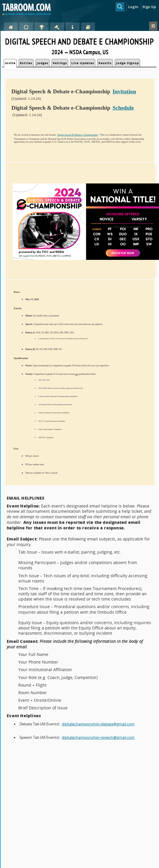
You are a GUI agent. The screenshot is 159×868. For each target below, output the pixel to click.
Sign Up (149, 7)
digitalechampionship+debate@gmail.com (98, 724)
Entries (26, 63)
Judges (43, 63)
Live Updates (83, 63)
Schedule (123, 108)
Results (105, 63)
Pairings (60, 63)
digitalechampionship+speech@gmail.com (98, 737)
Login (133, 7)
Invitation (124, 91)
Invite (10, 63)
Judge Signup (127, 63)
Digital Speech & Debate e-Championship (77, 135)
